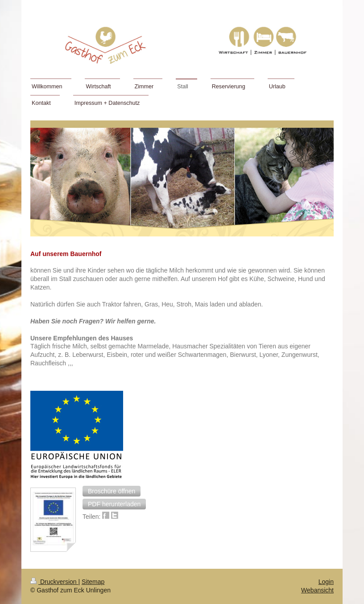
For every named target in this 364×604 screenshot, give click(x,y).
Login (326, 582)
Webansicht (317, 590)
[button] (112, 491)
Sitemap (93, 582)
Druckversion (54, 582)
